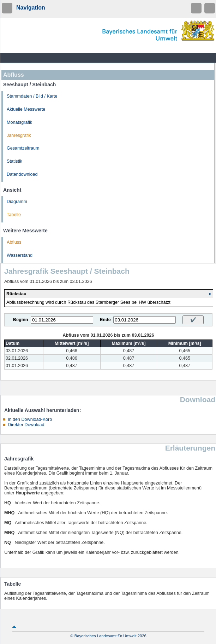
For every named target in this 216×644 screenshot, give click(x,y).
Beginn (21, 320)
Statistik (14, 161)
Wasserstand (20, 255)
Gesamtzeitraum (23, 148)
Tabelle (14, 215)
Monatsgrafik (19, 122)
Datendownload (22, 174)
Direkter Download (26, 425)
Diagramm (17, 202)
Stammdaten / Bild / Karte (32, 96)
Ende (105, 320)
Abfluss (14, 242)
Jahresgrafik (19, 135)
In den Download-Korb (30, 419)
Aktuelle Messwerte (26, 109)
